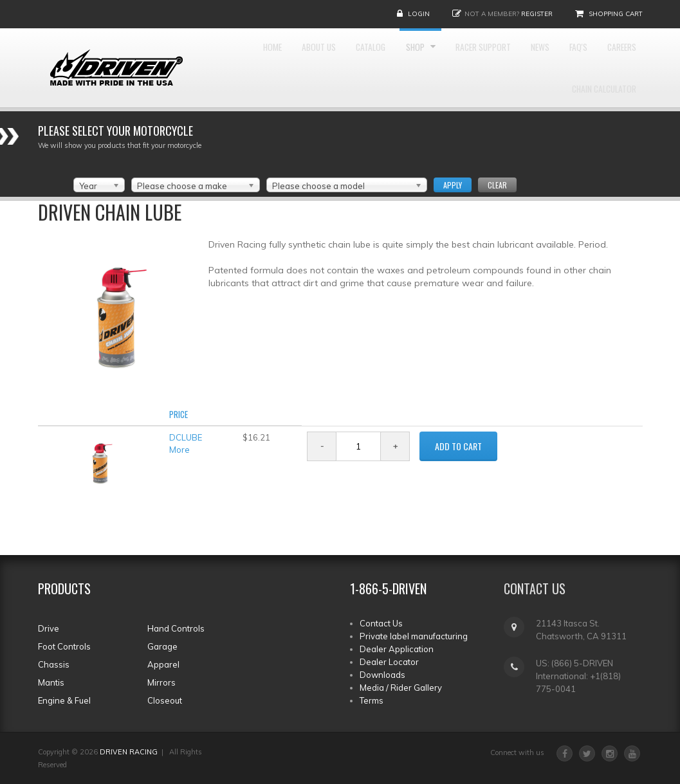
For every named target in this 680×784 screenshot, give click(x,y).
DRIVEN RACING (129, 752)
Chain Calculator (594, 141)
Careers (511, 141)
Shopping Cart (616, 14)
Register (537, 14)
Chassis (54, 664)
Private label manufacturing (414, 636)
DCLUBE (186, 437)
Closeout (165, 700)
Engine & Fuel (64, 700)
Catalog (365, 65)
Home (242, 65)
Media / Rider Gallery (401, 688)
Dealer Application (397, 649)
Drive (49, 628)
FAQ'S (623, 65)
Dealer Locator (389, 662)
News (574, 65)
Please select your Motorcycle (115, 131)
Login (419, 14)
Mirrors (161, 682)
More (179, 450)
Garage (162, 646)
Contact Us (381, 623)
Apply (453, 185)
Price (179, 414)
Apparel (163, 664)
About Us (300, 65)
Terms (372, 700)
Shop (421, 65)
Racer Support (503, 65)
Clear (497, 185)
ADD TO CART (458, 446)
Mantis (51, 682)
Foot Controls (64, 646)
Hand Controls (176, 628)
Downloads (382, 675)
